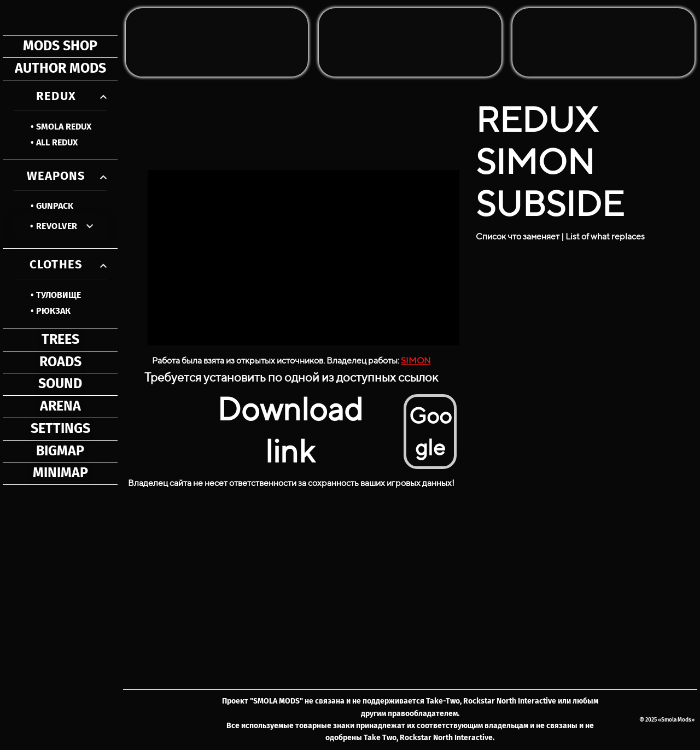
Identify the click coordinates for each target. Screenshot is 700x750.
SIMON (416, 361)
